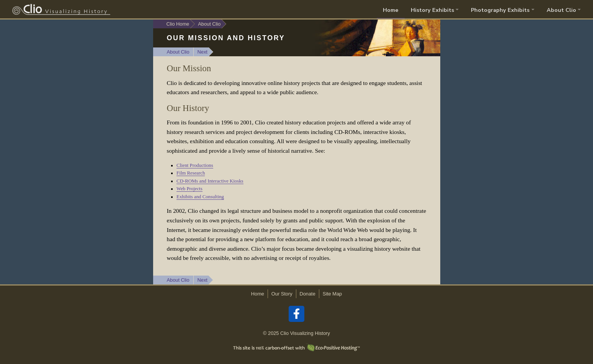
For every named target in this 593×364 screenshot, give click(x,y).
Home (391, 10)
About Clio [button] (561, 10)
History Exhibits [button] (432, 10)
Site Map (332, 294)
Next (203, 52)
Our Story (282, 294)
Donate (308, 294)
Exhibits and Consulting (200, 197)
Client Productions (195, 165)
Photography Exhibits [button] (500, 10)
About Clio (178, 52)
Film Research (191, 173)
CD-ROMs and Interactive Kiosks (210, 181)
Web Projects (189, 189)
